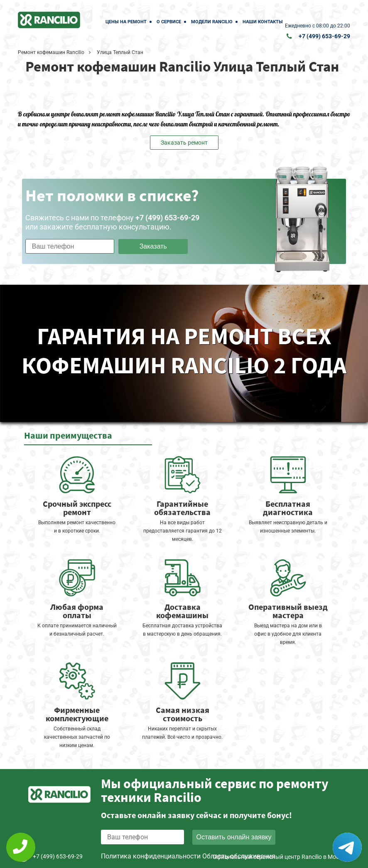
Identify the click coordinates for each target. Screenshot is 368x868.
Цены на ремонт (126, 22)
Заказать (153, 246)
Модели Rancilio (212, 22)
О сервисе (169, 22)
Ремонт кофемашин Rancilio (51, 52)
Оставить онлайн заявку (234, 837)
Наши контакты (263, 22)
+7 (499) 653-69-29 (324, 36)
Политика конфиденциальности (151, 856)
